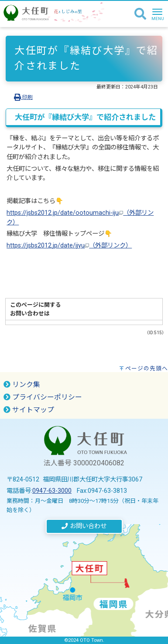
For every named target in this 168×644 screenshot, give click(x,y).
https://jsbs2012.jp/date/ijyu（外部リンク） (69, 246)
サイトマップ (29, 410)
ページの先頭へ (147, 368)
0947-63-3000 (52, 491)
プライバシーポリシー (43, 397)
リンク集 (22, 385)
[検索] (140, 14)
